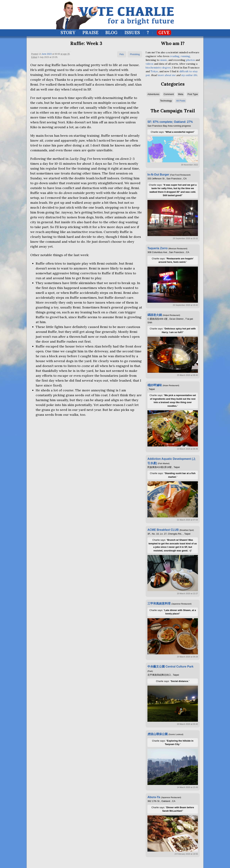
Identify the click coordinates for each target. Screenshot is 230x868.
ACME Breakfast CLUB (163, 530)
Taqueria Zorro (158, 248)
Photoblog (135, 54)
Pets (122, 54)
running (185, 56)
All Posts (181, 101)
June (44, 54)
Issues (132, 33)
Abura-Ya (154, 797)
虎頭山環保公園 (158, 734)
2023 (49, 54)
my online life (189, 75)
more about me (167, 75)
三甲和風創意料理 (159, 604)
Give (164, 33)
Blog (111, 33)
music (164, 60)
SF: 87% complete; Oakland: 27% (170, 122)
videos (150, 64)
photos (190, 60)
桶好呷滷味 (155, 385)
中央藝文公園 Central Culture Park (170, 667)
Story (68, 33)
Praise (90, 33)
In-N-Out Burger (158, 175)
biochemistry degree (158, 68)
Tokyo (154, 71)
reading (175, 56)
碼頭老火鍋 (155, 315)
